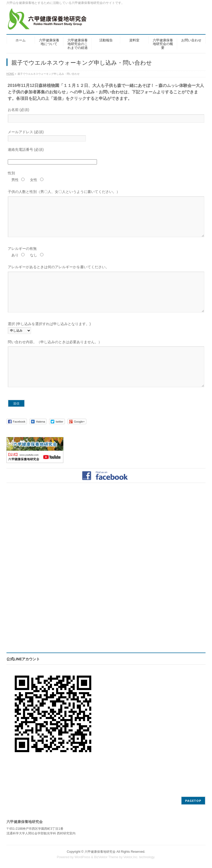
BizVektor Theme (106, 857)
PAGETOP (193, 801)
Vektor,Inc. (131, 857)
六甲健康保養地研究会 (100, 852)
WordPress (82, 857)
